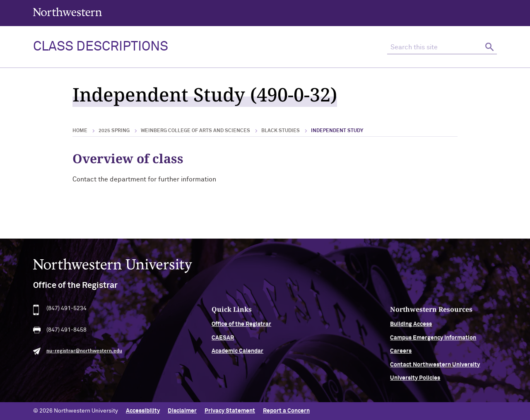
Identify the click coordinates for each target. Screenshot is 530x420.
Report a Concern (286, 411)
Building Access (411, 328)
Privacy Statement (230, 411)
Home (80, 131)
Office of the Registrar (241, 328)
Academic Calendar (237, 355)
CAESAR (223, 341)
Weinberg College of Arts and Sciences (195, 131)
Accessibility (143, 411)
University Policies (415, 381)
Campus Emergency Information (433, 341)
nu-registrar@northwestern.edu (84, 355)
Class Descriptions (101, 47)
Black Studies (281, 131)
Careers (401, 355)
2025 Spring (114, 131)
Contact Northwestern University (435, 368)
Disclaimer (182, 411)
